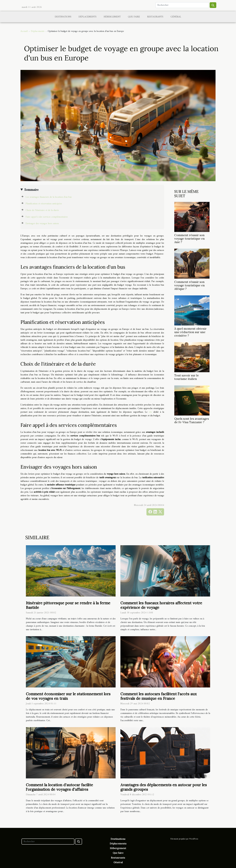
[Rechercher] (182, 5)
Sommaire (31, 190)
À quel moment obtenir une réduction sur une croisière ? (190, 332)
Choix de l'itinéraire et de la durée (42, 210)
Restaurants (155, 17)
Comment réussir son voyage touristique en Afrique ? (189, 285)
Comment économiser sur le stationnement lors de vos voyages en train (68, 696)
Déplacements (88, 17)
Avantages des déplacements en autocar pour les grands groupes (164, 787)
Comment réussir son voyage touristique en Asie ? (189, 239)
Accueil (24, 31)
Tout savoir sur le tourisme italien (187, 377)
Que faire (134, 17)
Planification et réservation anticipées (44, 204)
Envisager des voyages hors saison (42, 224)
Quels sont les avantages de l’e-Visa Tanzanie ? (192, 420)
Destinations (63, 17)
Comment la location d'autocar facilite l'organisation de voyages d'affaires (59, 787)
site (150, 412)
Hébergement (112, 17)
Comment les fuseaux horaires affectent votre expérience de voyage (161, 605)
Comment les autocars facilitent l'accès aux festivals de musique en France (159, 696)
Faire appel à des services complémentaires (47, 217)
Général (176, 17)
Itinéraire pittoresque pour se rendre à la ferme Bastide (68, 605)
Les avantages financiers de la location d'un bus (49, 197)
